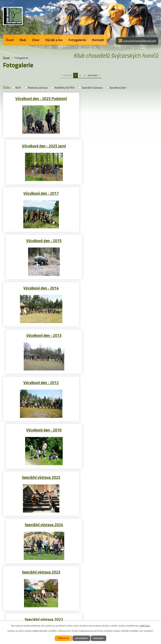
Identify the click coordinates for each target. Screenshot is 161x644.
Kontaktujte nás (20, 620)
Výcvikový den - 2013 (120, 193)
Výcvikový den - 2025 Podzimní (41, 98)
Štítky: (7, 87)
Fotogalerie (77, 40)
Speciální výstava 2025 (41, 288)
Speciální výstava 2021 (41, 382)
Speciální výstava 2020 (120, 382)
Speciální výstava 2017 (41, 477)
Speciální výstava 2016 (120, 477)
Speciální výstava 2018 (120, 430)
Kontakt (98, 40)
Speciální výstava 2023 (41, 335)
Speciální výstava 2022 (120, 335)
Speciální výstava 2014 (120, 524)
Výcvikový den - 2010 (120, 240)
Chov (36, 40)
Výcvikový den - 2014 (41, 193)
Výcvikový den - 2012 (41, 240)
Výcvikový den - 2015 (120, 146)
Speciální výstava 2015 (41, 524)
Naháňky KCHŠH (64, 88)
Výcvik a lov (54, 40)
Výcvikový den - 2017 (41, 146)
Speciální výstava (92, 88)
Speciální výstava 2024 (120, 288)
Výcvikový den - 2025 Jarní (120, 98)
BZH (18, 88)
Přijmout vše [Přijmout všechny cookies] (63, 638)
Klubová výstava (38, 88)
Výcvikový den (118, 88)
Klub (23, 40)
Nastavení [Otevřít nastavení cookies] (99, 638)
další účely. (145, 626)
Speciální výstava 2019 (41, 430)
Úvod (10, 40)
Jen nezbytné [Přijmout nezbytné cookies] (82, 638)
